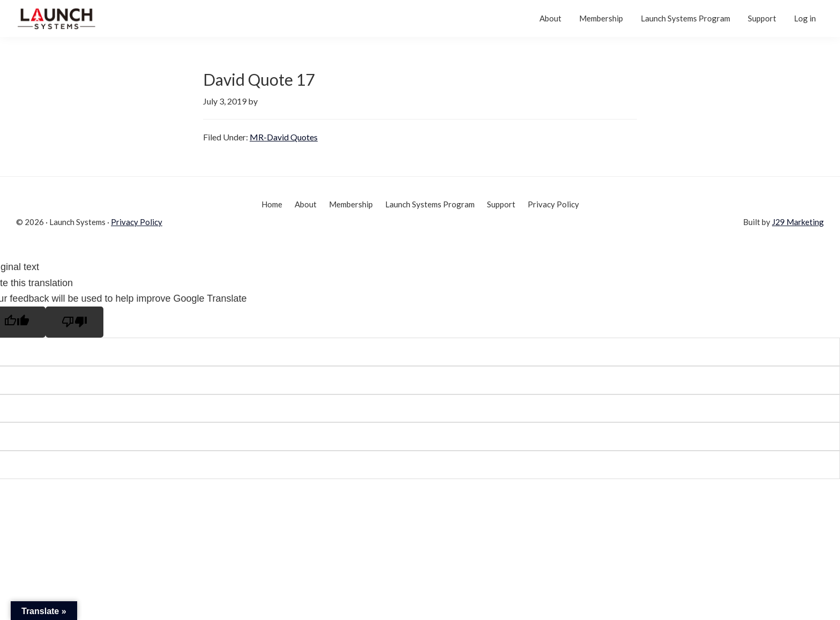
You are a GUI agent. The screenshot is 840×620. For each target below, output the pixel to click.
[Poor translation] (74, 322)
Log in (805, 18)
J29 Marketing (798, 222)
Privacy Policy (137, 222)
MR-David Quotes (284, 137)
